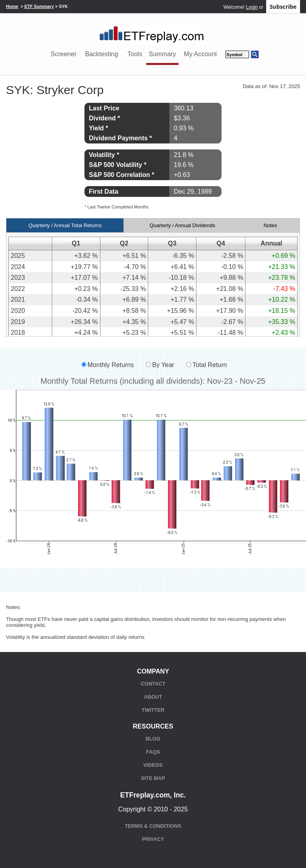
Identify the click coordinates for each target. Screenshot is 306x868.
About (153, 697)
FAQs (153, 752)
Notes (270, 225)
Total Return (210, 365)
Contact (153, 684)
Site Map (153, 778)
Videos (153, 765)
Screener (64, 54)
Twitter (153, 710)
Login (252, 7)
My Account (201, 54)
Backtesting (102, 54)
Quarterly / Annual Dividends (182, 225)
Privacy (153, 839)
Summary (162, 54)
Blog (153, 739)
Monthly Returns (111, 365)
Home (12, 6)
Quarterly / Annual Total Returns (65, 225)
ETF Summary (39, 6)
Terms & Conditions (153, 826)
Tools (135, 54)
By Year (163, 365)
